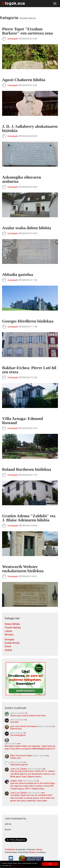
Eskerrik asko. (16, 729)
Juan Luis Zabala (19, 769)
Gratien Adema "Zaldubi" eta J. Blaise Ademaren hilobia (29, 518)
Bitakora (33, 852)
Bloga (8, 830)
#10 (43, 793)
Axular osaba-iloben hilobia (27, 228)
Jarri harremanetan (15, 819)
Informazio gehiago (17, 866)
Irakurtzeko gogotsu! (19, 765)
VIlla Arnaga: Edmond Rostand (22, 421)
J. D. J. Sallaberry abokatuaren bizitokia (30, 128)
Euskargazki (13, 39)
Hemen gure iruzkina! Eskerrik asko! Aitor (28, 716)
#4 (25, 733)
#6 (48, 756)
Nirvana (9, 635)
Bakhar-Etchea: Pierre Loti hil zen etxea (29, 370)
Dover (8, 646)
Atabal (8, 650)
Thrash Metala (13, 628)
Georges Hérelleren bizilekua (28, 321)
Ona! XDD (14, 722)
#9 (38, 781)
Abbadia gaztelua (18, 274)
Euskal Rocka (12, 643)
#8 (44, 769)
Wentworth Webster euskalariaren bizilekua (23, 569)
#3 (54, 726)
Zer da (8, 824)
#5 (19, 744)
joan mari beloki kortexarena (24, 726)
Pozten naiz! (16, 758)
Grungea (9, 639)
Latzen (8, 631)
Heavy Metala (12, 624)
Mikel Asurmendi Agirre (21, 755)
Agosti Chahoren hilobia (24, 80)
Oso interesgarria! (18, 735)
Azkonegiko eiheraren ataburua (22, 179)
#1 (26, 713)
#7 (25, 762)
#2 (26, 720)
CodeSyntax (10, 849)
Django (39, 849)
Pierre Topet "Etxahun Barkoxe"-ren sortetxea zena (27, 31)
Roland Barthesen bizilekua (27, 469)
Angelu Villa (16, 781)
